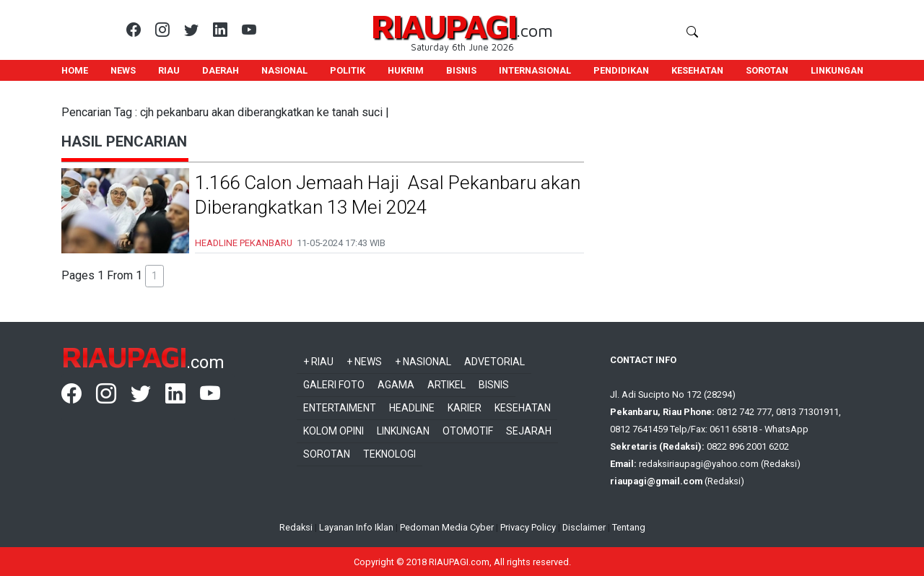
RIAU (169, 70)
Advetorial (494, 362)
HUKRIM (406, 70)
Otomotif (468, 431)
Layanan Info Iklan (356, 527)
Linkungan (403, 431)
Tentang (629, 527)
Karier (465, 408)
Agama (396, 385)
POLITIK (348, 70)
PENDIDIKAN (621, 70)
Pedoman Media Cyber (447, 527)
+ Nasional (423, 362)
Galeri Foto (334, 385)
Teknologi (389, 454)
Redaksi (296, 527)
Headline (412, 408)
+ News (364, 362)
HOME (75, 70)
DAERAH (221, 70)
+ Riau (318, 362)
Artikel (446, 385)
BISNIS (461, 70)
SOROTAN (767, 70)
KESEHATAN (697, 70)
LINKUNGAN (837, 70)
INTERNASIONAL (535, 70)
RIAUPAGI (444, 26)
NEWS (123, 70)
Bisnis (494, 385)
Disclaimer (584, 527)
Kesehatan (523, 408)
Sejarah (529, 431)
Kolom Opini (334, 431)
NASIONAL (284, 70)
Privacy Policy (528, 527)
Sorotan (327, 454)
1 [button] (154, 276)
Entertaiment (340, 408)
